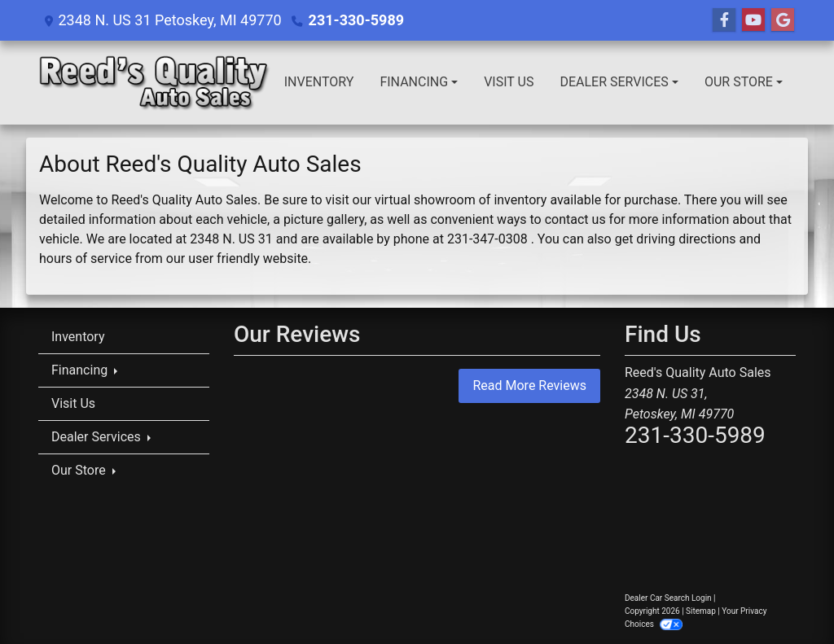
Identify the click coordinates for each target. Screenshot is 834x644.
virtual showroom (425, 200)
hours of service (86, 258)
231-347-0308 (487, 239)
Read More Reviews (529, 386)
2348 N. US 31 (231, 239)
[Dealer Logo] (155, 83)
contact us (575, 219)
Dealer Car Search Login (668, 598)
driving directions (686, 239)
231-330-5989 (356, 20)
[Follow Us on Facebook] (724, 20)
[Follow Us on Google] (783, 20)
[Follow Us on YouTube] (753, 20)
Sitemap (701, 611)
